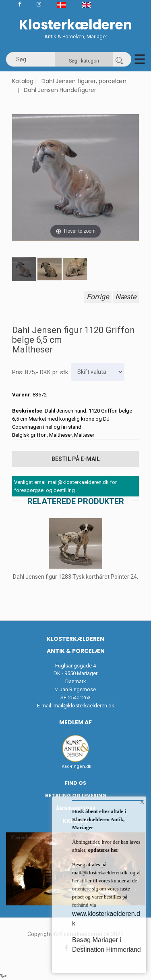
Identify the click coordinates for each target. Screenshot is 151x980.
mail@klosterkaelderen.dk (84, 706)
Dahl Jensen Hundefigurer (60, 90)
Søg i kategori (84, 61)
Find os (75, 783)
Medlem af (75, 722)
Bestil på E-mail (76, 459)
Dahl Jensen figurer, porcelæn (84, 81)
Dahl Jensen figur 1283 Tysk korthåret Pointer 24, (75, 577)
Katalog (23, 81)
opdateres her (102, 850)
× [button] (142, 802)
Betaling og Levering (76, 795)
